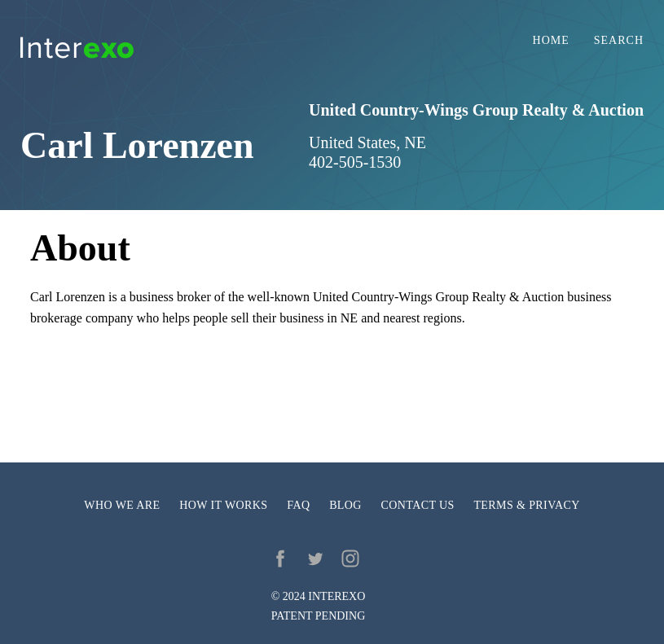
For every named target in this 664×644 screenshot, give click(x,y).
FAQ (298, 505)
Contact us (418, 505)
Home (551, 41)
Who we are (122, 505)
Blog (345, 505)
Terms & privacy (526, 505)
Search (619, 41)
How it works (223, 505)
